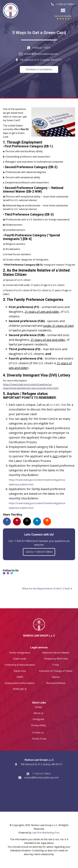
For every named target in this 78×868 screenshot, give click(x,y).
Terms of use (39, 739)
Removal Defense (56, 683)
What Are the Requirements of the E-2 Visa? (46, 589)
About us (38, 713)
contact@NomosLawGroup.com (41, 54)
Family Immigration (20, 653)
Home (38, 707)
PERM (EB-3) (20, 689)
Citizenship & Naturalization (20, 665)
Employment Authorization (20, 683)
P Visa (56, 665)
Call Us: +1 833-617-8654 (39, 552)
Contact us (38, 733)
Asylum (56, 677)
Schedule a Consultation (39, 69)
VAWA (20, 677)
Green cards (20, 659)
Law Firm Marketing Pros (46, 833)
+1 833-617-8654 (41, 48)
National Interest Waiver (56, 653)
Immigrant (38, 719)
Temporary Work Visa (56, 659)
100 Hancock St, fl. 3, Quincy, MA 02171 (41, 60)
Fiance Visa (20, 671)
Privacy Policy (38, 725)
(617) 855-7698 (58, 405)
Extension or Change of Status (56, 671)
